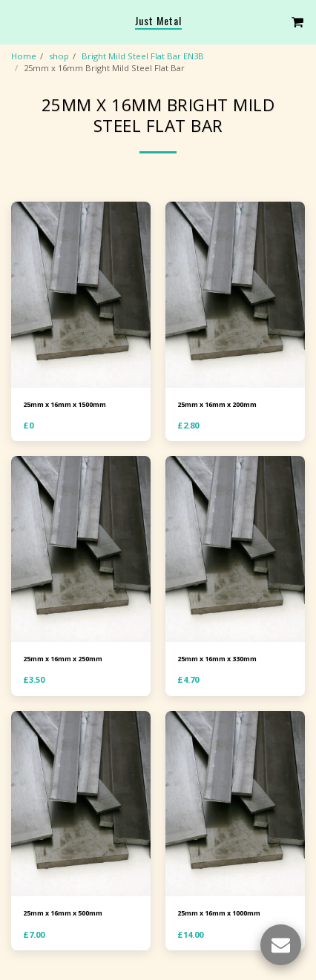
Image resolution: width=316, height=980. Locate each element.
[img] (81, 295)
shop (59, 56)
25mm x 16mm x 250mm (63, 659)
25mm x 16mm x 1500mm (65, 404)
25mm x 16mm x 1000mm (219, 913)
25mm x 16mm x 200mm (217, 404)
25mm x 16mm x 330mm (217, 659)
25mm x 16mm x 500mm (63, 913)
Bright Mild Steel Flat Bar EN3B (143, 56)
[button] (16, 21)
